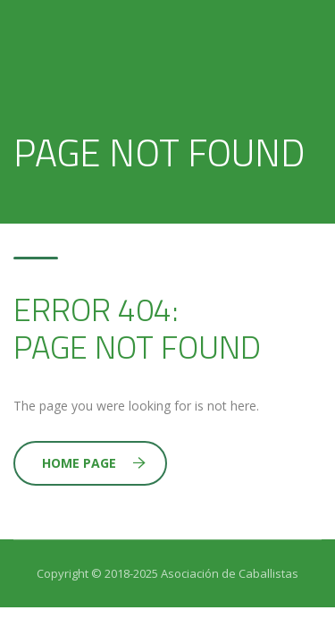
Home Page (94, 463)
